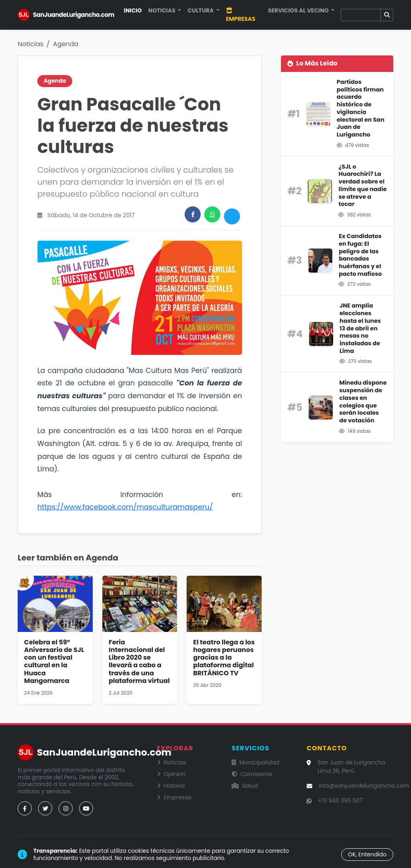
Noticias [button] (162, 10)
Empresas (241, 15)
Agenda (66, 44)
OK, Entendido (367, 854)
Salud (245, 786)
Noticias (31, 44)
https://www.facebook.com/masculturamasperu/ (125, 507)
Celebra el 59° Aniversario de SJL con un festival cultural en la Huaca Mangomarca (54, 661)
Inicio (133, 10)
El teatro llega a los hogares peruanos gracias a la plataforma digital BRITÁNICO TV (224, 658)
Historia (171, 786)
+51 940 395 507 (340, 801)
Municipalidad (255, 762)
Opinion (171, 774)
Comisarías (252, 774)
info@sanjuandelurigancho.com (364, 786)
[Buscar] (361, 15)
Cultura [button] (201, 10)
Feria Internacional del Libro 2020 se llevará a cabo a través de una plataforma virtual (139, 661)
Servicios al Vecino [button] (299, 10)
